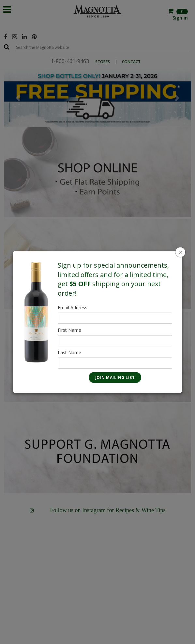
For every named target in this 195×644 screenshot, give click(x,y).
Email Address (73, 308)
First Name (69, 330)
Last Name (69, 353)
